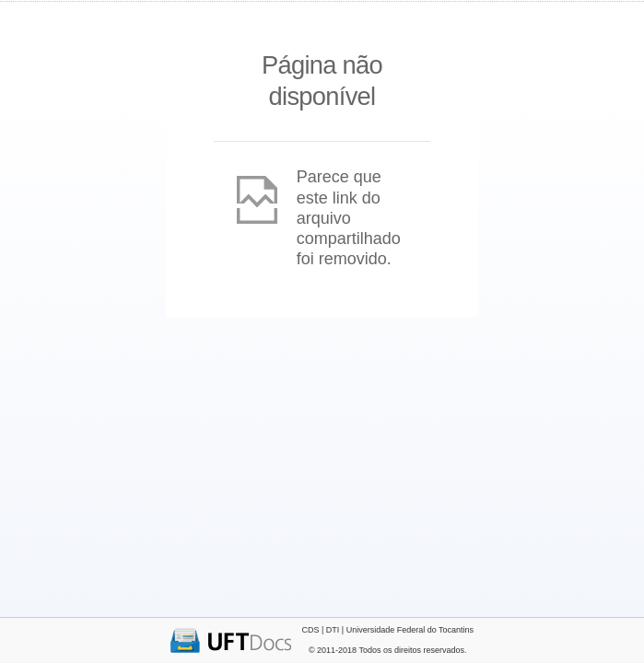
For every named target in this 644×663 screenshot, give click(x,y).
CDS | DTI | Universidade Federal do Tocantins (387, 630)
